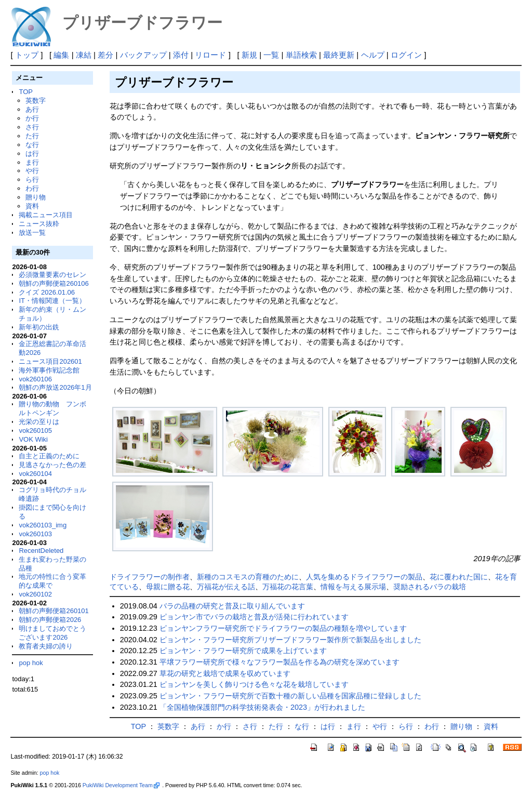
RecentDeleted (41, 551)
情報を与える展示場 (353, 587)
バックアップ (143, 55)
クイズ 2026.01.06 (47, 292)
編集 (61, 55)
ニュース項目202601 (50, 361)
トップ (27, 55)
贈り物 (36, 197)
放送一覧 (32, 233)
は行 (32, 154)
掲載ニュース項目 (46, 215)
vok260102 (35, 594)
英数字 (36, 101)
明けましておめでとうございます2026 (52, 633)
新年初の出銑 (39, 327)
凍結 (84, 55)
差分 (105, 55)
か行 (32, 118)
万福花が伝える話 (226, 587)
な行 (32, 145)
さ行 (32, 127)
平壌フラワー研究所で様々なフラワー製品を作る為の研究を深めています (280, 662)
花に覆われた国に (459, 577)
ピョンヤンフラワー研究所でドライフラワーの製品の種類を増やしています (283, 628)
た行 (32, 136)
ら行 (32, 180)
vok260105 (35, 430)
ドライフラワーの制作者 (150, 577)
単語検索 (301, 55)
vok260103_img (43, 525)
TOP (25, 92)
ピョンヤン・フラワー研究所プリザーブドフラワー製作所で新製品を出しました (290, 640)
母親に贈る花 (168, 587)
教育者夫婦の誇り (46, 646)
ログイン (406, 55)
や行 (32, 171)
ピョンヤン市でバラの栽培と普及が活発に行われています (254, 617)
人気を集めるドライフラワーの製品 (364, 577)
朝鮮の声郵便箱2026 (50, 620)
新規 (249, 55)
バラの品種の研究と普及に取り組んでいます (232, 606)
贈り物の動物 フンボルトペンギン (52, 408)
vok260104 (35, 474)
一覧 (271, 55)
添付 (181, 55)
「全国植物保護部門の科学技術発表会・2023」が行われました (262, 707)
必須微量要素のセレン (52, 275)
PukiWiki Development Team (121, 785)
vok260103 (35, 534)
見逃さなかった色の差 (52, 465)
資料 (32, 206)
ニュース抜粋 (39, 224)
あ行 (32, 109)
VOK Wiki (33, 439)
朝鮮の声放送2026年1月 (55, 387)
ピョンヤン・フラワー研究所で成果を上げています (243, 651)
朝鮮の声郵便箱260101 (54, 611)
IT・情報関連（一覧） (52, 301)
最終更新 (339, 55)
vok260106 (35, 379)
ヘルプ (373, 55)
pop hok (31, 663)
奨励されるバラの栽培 (430, 587)
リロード (210, 55)
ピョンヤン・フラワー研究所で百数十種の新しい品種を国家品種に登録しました (290, 696)
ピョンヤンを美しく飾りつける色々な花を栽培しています (254, 684)
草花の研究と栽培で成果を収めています (225, 673)
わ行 (32, 188)
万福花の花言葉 (288, 587)
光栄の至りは (39, 422)
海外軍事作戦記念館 (49, 370)
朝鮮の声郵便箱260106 (54, 283)
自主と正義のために (49, 456)
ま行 (32, 162)
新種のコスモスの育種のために (248, 577)
